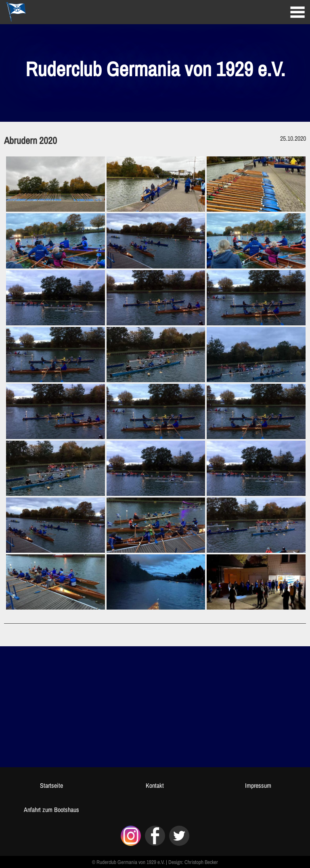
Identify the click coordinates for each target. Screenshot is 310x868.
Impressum (258, 785)
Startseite (51, 785)
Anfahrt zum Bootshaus (51, 810)
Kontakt (155, 785)
